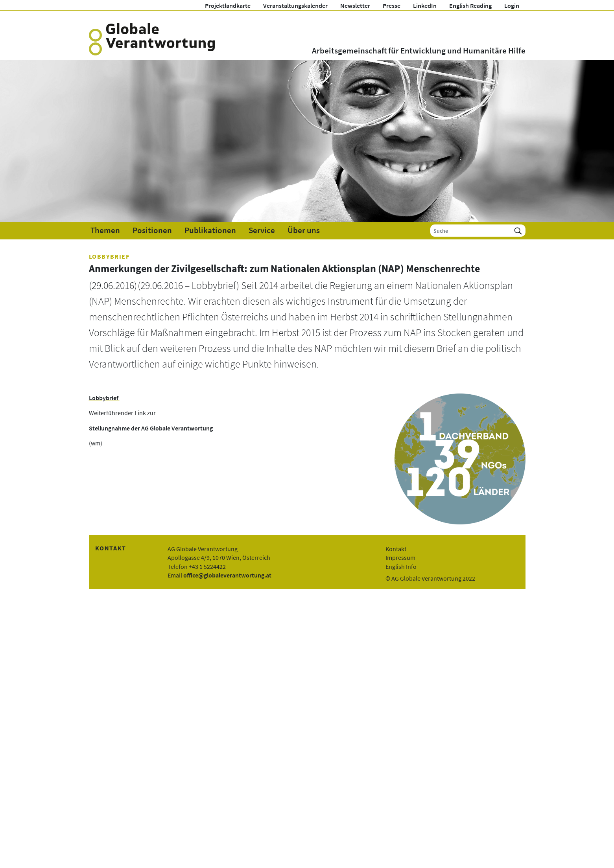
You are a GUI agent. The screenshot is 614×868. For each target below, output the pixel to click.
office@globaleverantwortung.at (227, 575)
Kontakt (396, 549)
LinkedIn (425, 6)
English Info (401, 566)
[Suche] (471, 231)
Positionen (152, 230)
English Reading (470, 6)
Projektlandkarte (228, 6)
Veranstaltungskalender (295, 6)
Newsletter (355, 6)
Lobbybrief (104, 398)
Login (512, 6)
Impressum (400, 557)
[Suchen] (518, 231)
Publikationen (210, 230)
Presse (392, 6)
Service (262, 230)
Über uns (304, 230)
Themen (105, 230)
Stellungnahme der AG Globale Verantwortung (151, 428)
